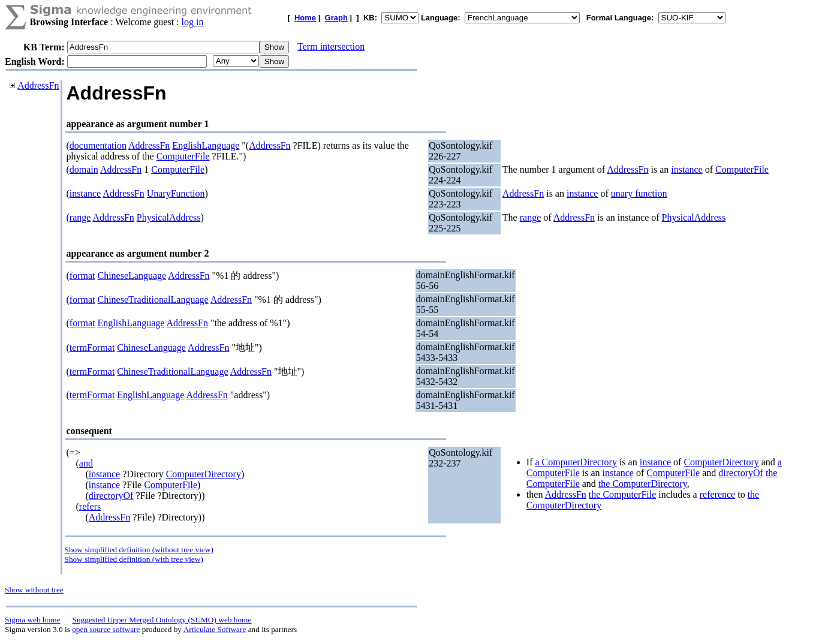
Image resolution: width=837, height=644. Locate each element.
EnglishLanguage (206, 145)
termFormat (92, 347)
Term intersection (331, 46)
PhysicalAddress (169, 217)
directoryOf (111, 496)
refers (90, 506)
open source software (106, 629)
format (82, 276)
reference (718, 494)
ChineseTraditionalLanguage (153, 300)
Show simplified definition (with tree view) (133, 559)
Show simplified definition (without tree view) (139, 550)
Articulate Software (215, 629)
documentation (98, 145)
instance (687, 169)
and (86, 463)
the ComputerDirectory (643, 484)
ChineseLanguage (132, 276)
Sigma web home (33, 620)
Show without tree (34, 590)
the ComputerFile (622, 494)
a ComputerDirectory (576, 462)
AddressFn (38, 85)
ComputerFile (183, 156)
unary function (639, 193)
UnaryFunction (176, 193)
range (80, 217)
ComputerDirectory (204, 474)
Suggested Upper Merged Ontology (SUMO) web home (162, 620)
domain (84, 169)
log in (193, 22)
